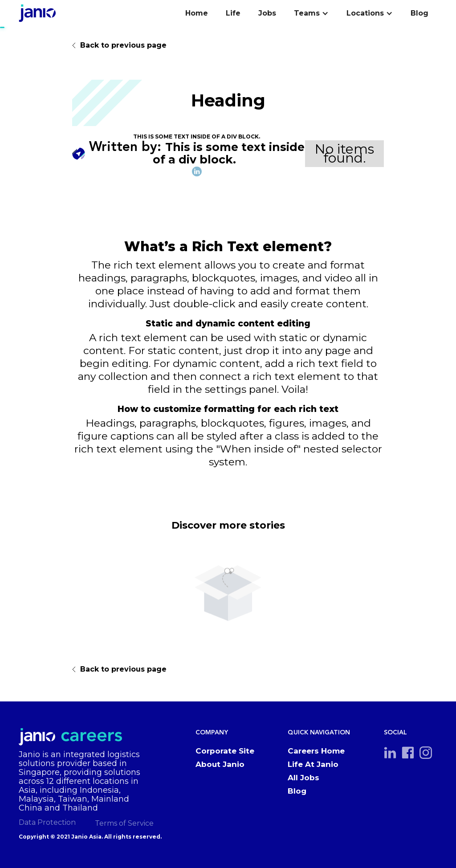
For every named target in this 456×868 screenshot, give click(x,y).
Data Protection (47, 822)
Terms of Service (124, 823)
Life (233, 13)
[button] (311, 13)
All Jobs (303, 778)
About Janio (220, 764)
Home (197, 13)
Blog (419, 13)
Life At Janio (313, 764)
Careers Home (316, 751)
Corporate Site (225, 751)
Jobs (267, 13)
